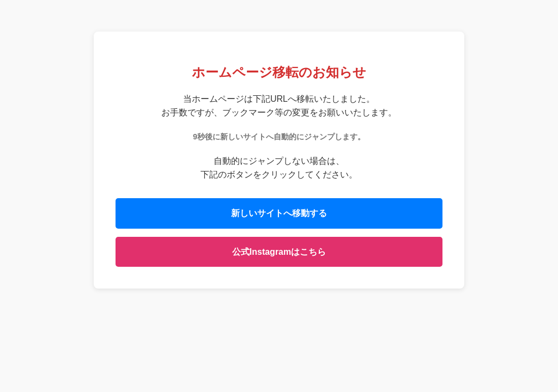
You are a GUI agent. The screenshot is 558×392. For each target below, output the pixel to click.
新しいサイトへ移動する (279, 213)
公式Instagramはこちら (279, 252)
